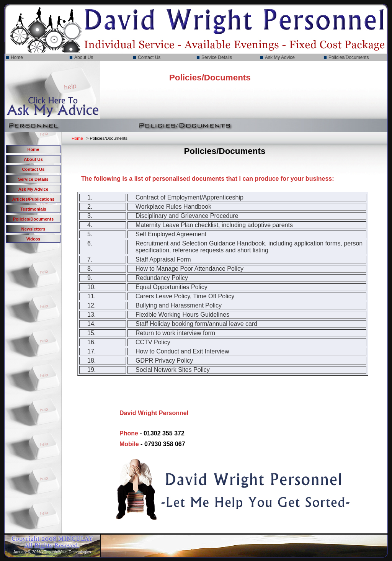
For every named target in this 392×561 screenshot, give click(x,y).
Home (17, 57)
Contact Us (149, 57)
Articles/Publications (33, 199)
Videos (33, 239)
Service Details (217, 57)
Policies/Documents (349, 57)
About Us (84, 57)
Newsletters (33, 229)
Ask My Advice (280, 57)
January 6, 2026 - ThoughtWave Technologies (52, 552)
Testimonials (33, 209)
